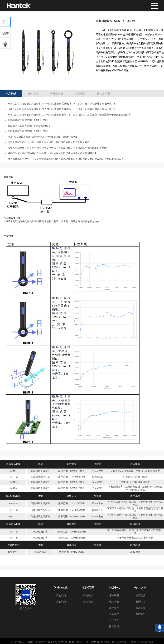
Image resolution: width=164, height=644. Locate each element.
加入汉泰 (140, 608)
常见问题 (88, 602)
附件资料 (114, 626)
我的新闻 (61, 602)
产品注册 (88, 595)
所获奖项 (140, 602)
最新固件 (114, 614)
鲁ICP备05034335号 (142, 642)
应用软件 (114, 608)
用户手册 (114, 595)
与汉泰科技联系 (120, 642)
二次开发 (114, 620)
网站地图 (140, 614)
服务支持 (88, 587)
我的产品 (61, 595)
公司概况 (140, 595)
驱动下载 (114, 602)
